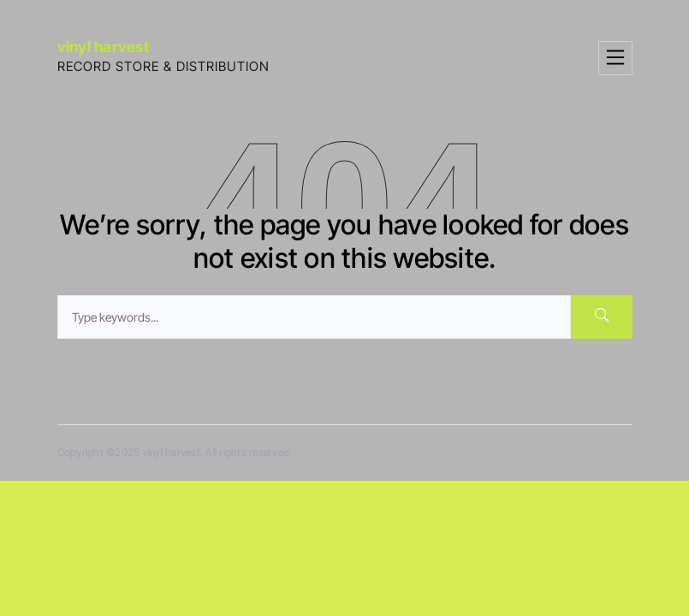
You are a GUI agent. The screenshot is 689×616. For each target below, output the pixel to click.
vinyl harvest (103, 47)
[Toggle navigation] (615, 58)
